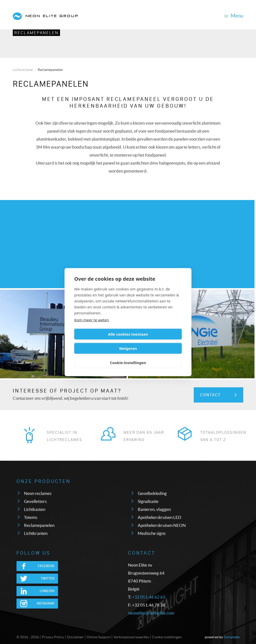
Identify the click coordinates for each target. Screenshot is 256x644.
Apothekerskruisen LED (159, 517)
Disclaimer (75, 637)
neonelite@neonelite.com (151, 613)
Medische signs (152, 533)
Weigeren (156, 341)
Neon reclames (38, 493)
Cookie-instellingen (128, 355)
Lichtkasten (35, 509)
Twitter (47, 578)
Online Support (99, 637)
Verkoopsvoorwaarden (131, 637)
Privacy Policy (53, 637)
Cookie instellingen (167, 637)
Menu (234, 16)
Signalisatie (148, 501)
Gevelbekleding (152, 493)
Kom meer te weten (92, 327)
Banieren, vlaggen (154, 509)
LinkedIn (47, 591)
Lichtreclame (23, 70)
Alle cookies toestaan (100, 341)
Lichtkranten (36, 533)
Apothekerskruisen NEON (162, 525)
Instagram (45, 603)
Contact (210, 395)
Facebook (46, 566)
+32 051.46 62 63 (149, 597)
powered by (222, 637)
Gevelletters (35, 501)
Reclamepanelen (36, 33)
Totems (31, 517)
